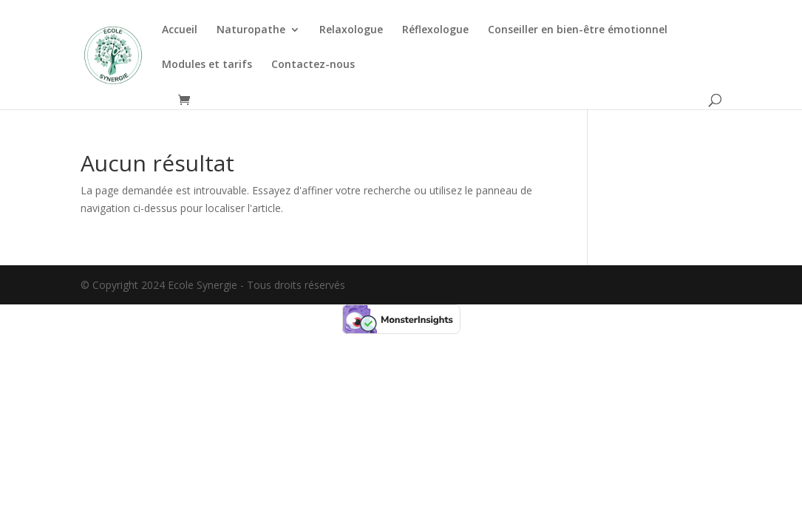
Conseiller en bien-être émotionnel (578, 30)
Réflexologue (435, 30)
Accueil (180, 30)
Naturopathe (251, 30)
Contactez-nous (313, 65)
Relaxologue (351, 30)
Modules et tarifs (207, 65)
